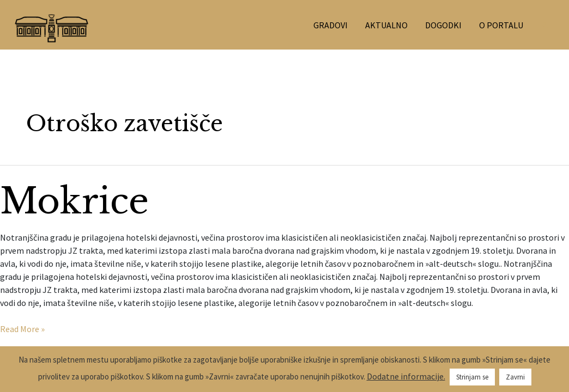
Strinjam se (472, 377)
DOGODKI (443, 25)
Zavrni (515, 377)
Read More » (22, 328)
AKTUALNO (386, 25)
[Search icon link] (545, 25)
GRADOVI (331, 25)
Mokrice (74, 201)
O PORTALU (501, 25)
